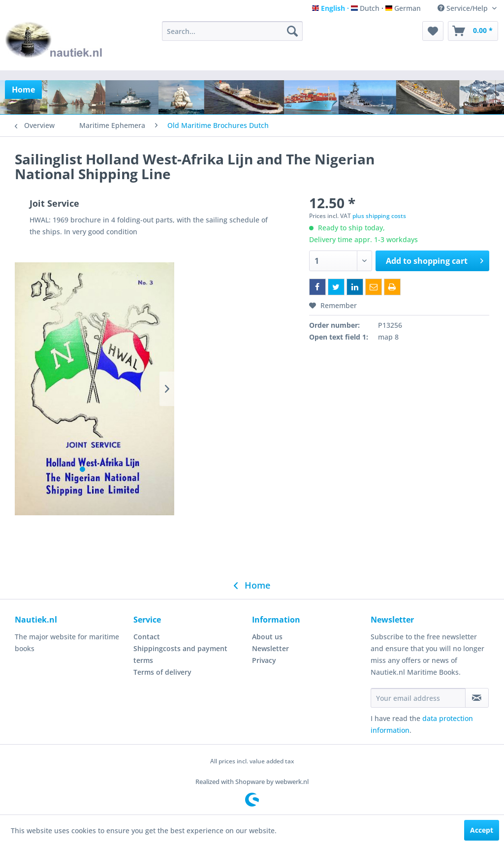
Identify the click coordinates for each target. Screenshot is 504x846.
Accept (482, 830)
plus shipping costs (379, 216)
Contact (147, 637)
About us (267, 637)
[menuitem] (233, 31)
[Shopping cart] (473, 31)
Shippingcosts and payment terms (180, 654)
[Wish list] (433, 31)
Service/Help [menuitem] (464, 8)
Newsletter (270, 648)
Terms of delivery (162, 672)
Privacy (264, 660)
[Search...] (233, 31)
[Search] (292, 31)
